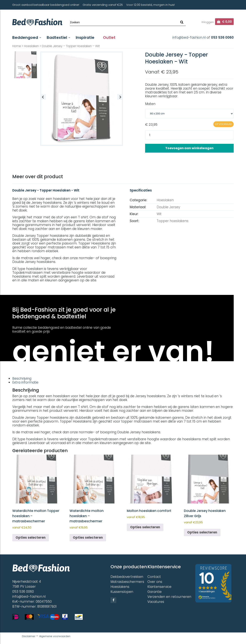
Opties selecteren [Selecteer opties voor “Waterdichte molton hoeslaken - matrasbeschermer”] (88, 537)
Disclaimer (29, 636)
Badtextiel (57, 37)
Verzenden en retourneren (169, 597)
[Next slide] (120, 97)
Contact (154, 577)
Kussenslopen (122, 592)
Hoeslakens (120, 587)
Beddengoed (25, 37)
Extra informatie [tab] (25, 382)
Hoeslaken (31, 46)
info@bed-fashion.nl (189, 37)
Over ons (155, 582)
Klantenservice (159, 587)
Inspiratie (85, 37)
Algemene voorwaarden (55, 636)
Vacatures (156, 602)
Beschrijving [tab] (22, 379)
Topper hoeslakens (172, 221)
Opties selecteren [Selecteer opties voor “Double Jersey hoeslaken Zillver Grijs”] (202, 532)
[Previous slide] (43, 97)
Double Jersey (168, 207)
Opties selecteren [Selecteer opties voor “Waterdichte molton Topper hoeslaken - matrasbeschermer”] (31, 537)
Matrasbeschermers (127, 582)
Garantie (155, 592)
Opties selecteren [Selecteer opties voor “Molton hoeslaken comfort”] (145, 527)
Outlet (109, 37)
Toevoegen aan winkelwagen (189, 148)
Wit (159, 214)
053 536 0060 (222, 37)
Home (17, 46)
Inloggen (208, 22)
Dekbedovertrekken (127, 577)
